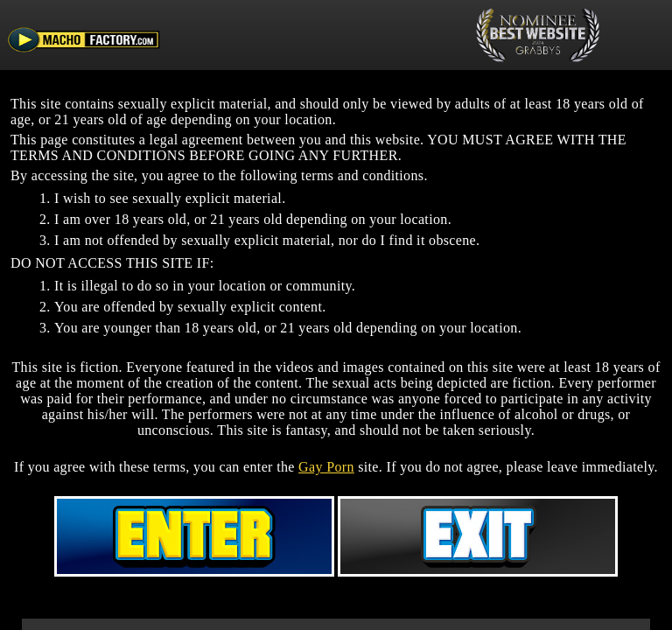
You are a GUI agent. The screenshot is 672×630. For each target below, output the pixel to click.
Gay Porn (326, 467)
